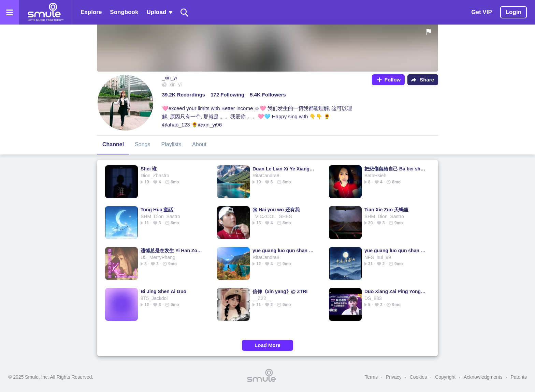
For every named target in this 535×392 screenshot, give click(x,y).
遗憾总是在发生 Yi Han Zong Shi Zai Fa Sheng (172, 251)
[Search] (185, 12)
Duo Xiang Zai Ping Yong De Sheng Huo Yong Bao (396, 291)
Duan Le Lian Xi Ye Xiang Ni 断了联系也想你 (284, 169)
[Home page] (45, 12)
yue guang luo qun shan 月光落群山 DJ (284, 251)
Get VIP (481, 12)
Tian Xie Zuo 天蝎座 (386, 210)
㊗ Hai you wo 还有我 (276, 210)
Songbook (124, 12)
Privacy (394, 377)
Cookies (418, 377)
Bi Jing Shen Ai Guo (163, 291)
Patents (519, 377)
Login (514, 12)
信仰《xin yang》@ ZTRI (280, 291)
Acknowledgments (483, 377)
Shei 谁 (149, 169)
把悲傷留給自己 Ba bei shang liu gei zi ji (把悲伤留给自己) (396, 169)
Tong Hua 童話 (157, 210)
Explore (91, 12)
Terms (371, 377)
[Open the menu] (10, 12)
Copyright (445, 377)
